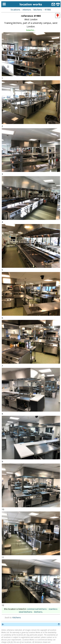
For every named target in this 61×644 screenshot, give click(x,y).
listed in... (31, 30)
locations (15, 10)
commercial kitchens (37, 609)
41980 (48, 10)
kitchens (38, 10)
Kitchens (17, 617)
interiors (27, 10)
